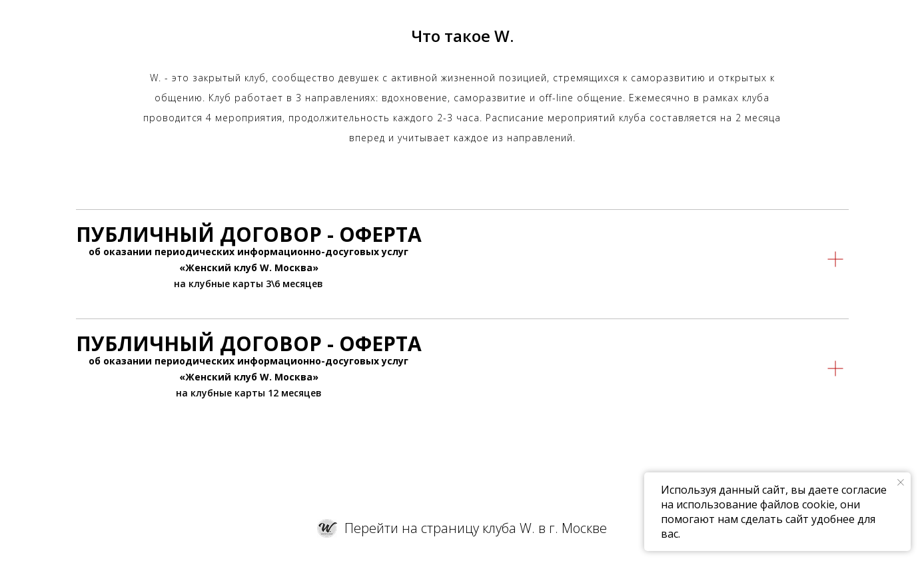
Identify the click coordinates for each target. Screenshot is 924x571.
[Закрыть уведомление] (901, 482)
